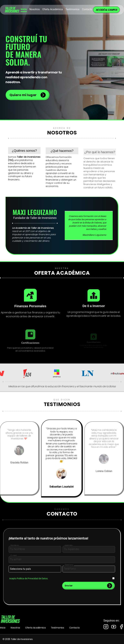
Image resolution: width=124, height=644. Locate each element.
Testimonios (72, 9)
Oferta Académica (35, 628)
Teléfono (69, 567)
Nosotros (35, 9)
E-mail (14, 557)
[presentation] (21, 588)
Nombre (15, 547)
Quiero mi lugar (28, 95)
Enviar (88, 587)
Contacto (87, 9)
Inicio (24, 9)
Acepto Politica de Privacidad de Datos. (29, 580)
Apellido (69, 547)
